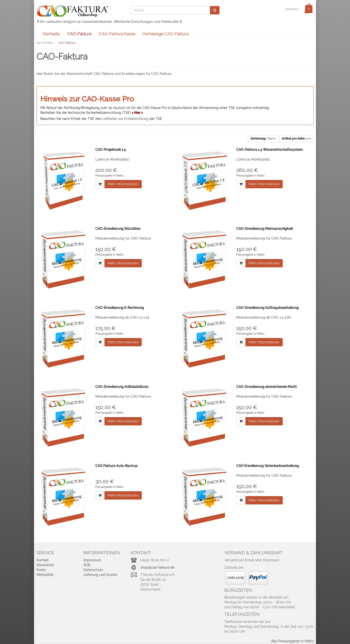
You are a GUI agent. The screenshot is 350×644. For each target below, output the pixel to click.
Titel (263, 139)
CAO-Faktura (79, 34)
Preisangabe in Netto (109, 176)
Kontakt (43, 560)
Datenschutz (93, 570)
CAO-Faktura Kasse (117, 34)
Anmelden (293, 9)
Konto (41, 570)
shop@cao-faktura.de (157, 567)
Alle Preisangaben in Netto (292, 641)
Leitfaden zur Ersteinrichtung (125, 119)
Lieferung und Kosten (100, 575)
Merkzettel (45, 575)
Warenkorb (45, 565)
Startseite (51, 34)
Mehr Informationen (123, 184)
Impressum (92, 560)
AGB (87, 565)
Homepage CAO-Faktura (166, 34)
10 (296, 139)
